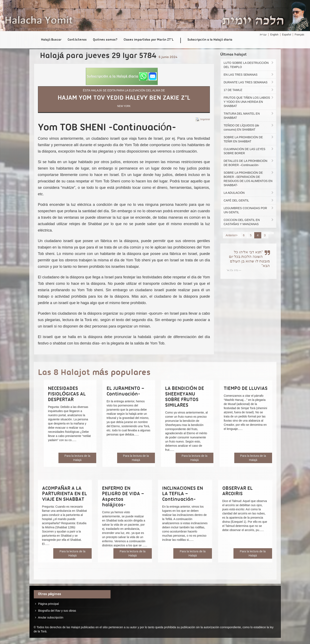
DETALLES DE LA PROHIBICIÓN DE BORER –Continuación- (249, 163)
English (274, 35)
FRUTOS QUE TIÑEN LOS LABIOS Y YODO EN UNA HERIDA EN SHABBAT (249, 102)
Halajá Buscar (51, 40)
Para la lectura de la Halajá (77, 458)
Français (299, 35)
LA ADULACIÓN (249, 193)
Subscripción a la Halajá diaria (210, 40)
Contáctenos (77, 40)
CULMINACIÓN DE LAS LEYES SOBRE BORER (249, 151)
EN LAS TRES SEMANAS (249, 75)
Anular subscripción (51, 617)
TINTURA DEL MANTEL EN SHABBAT (249, 116)
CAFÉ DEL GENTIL (249, 200)
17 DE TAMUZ (249, 90)
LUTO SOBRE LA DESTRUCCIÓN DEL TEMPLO (249, 65)
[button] (122, 76)
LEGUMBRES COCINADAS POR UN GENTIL (249, 210)
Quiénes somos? (105, 40)
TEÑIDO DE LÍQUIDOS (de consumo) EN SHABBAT (249, 127)
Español (286, 35)
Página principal (49, 604)
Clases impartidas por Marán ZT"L (149, 40)
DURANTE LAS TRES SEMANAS (249, 82)
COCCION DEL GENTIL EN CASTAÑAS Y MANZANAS (249, 222)
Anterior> (232, 235)
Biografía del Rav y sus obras (57, 611)
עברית (263, 35)
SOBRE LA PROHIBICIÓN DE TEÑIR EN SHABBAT (249, 139)
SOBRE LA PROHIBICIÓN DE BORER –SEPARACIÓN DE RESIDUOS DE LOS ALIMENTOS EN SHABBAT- (249, 179)
